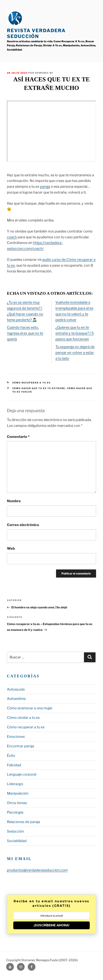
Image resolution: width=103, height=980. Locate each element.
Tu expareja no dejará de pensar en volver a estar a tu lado (75, 353)
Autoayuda (16, 689)
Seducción (15, 831)
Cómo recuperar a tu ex (32, 383)
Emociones (16, 737)
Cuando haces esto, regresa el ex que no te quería (25, 333)
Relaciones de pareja (23, 822)
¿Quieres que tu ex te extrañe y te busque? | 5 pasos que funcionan (75, 333)
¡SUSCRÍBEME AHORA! (51, 925)
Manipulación (18, 793)
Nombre (14, 501)
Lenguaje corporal (22, 774)
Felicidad (14, 765)
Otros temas (17, 803)
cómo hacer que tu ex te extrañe (39, 388)
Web (11, 548)
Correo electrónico (23, 525)
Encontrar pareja (21, 746)
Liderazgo (15, 784)
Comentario (18, 437)
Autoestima (16, 699)
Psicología (15, 812)
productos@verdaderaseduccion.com (37, 870)
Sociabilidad (17, 841)
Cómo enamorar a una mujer (30, 708)
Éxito (11, 756)
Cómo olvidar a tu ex (23, 718)
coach (12, 237)
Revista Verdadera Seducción (36, 33)
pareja (45, 186)
